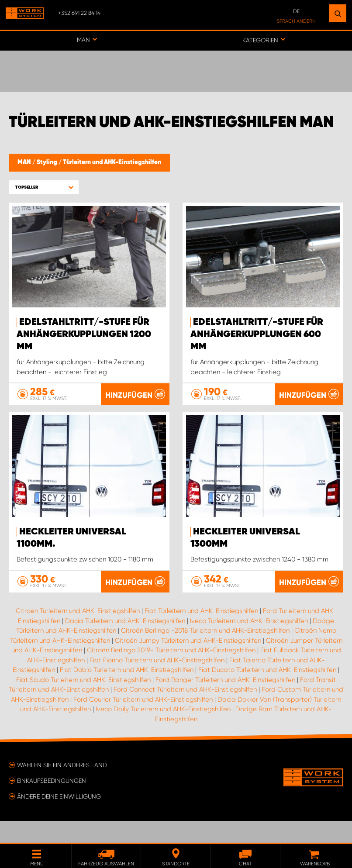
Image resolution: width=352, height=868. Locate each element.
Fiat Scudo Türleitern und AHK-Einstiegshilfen (83, 702)
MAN (25, 162)
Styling (48, 162)
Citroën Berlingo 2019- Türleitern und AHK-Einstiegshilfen (171, 672)
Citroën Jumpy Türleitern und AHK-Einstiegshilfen (188, 662)
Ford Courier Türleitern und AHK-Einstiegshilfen (143, 721)
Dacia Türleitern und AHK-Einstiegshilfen (125, 643)
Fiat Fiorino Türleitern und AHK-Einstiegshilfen (157, 682)
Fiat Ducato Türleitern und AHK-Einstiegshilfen (267, 692)
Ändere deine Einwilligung (59, 818)
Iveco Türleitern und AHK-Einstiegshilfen (249, 643)
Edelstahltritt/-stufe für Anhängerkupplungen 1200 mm (84, 334)
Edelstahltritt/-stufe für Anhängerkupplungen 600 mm (257, 334)
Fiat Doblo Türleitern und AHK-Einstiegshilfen (127, 692)
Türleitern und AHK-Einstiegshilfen (112, 162)
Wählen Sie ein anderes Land (62, 787)
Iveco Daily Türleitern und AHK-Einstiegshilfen (163, 731)
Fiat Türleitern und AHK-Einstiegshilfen (201, 633)
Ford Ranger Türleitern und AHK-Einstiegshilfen (225, 702)
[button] (44, 187)
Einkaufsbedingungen (52, 803)
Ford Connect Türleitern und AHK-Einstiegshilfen (185, 711)
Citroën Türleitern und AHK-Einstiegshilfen (78, 633)
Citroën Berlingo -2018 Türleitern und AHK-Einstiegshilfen (205, 652)
